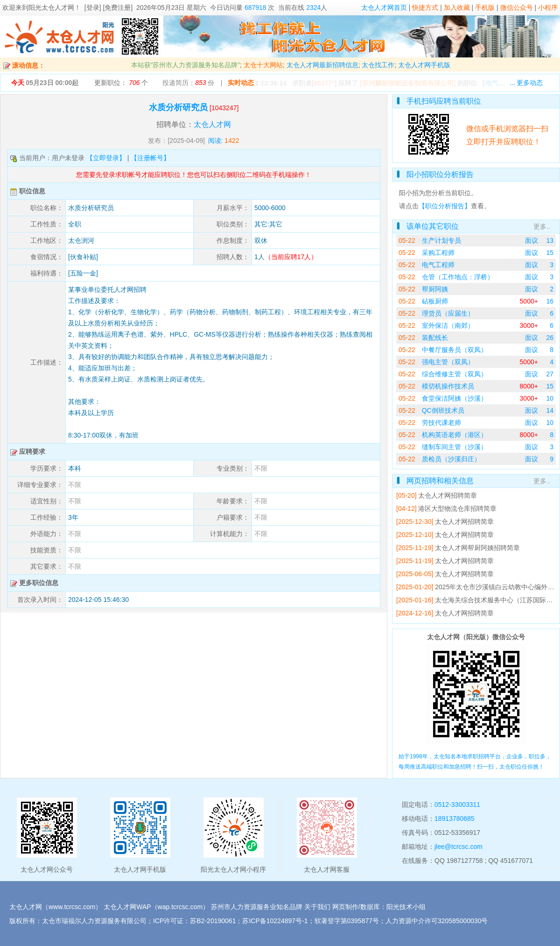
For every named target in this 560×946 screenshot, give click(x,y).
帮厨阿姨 (435, 289)
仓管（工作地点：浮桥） (458, 277)
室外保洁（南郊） (448, 325)
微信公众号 (517, 7)
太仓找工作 (378, 65)
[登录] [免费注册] (108, 7)
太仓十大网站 (263, 65)
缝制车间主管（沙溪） (455, 447)
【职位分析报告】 (445, 206)
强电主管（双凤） (448, 362)
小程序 (548, 7)
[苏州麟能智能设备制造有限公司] (408, 83)
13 (550, 240)
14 (550, 410)
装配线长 (435, 338)
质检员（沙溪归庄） (451, 459)
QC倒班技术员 (443, 410)
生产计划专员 (441, 240)
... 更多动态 (526, 83)
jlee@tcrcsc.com (458, 847)
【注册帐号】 (150, 158)
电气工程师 (438, 265)
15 (550, 253)
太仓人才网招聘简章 (448, 495)
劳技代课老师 (441, 423)
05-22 (407, 240)
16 (550, 301)
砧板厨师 (435, 301)
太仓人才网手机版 (424, 65)
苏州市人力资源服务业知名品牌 (257, 907)
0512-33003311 (457, 805)
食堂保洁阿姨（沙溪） (455, 398)
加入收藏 (457, 7)
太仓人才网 (212, 124)
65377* (324, 83)
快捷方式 (425, 7)
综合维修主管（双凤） (455, 374)
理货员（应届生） (448, 313)
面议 (532, 240)
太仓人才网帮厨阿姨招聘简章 (477, 548)
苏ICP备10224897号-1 (275, 921)
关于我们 (317, 907)
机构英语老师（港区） (455, 435)
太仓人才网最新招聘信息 (322, 65)
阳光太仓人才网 (51, 7)
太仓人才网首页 (384, 7)
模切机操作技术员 (448, 386)
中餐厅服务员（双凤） (455, 350)
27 (550, 374)
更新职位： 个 (121, 83)
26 (550, 338)
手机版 (485, 7)
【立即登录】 (106, 158)
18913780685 (455, 819)
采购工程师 (438, 253)
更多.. (542, 226)
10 (550, 398)
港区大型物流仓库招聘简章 (457, 508)
